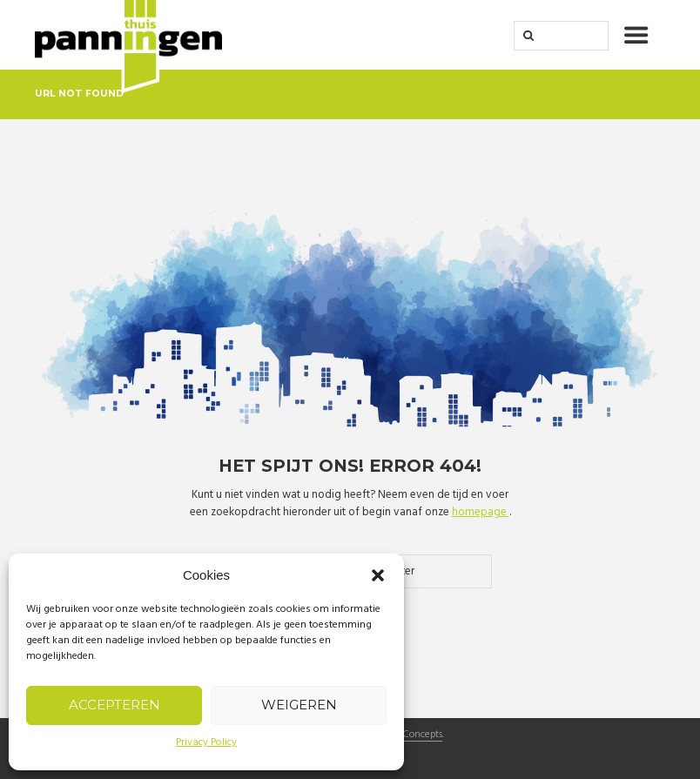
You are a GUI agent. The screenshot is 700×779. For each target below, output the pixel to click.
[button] (378, 575)
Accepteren (114, 705)
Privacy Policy (206, 742)
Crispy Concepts (407, 735)
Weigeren (299, 705)
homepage (481, 512)
